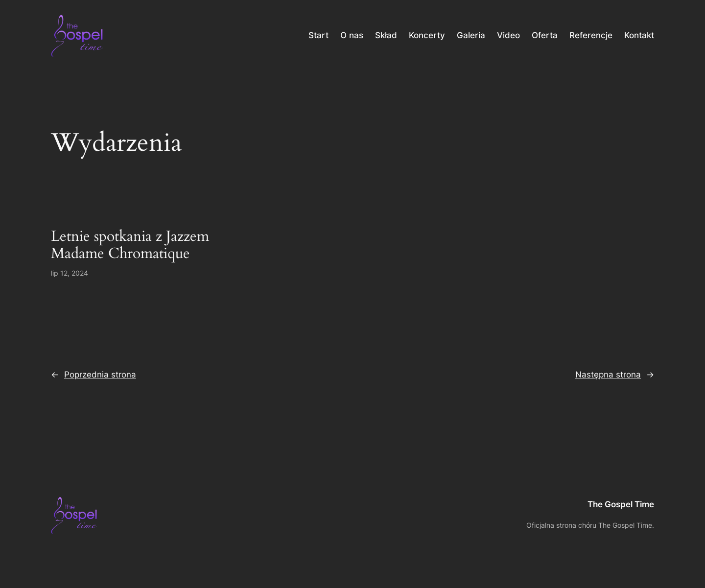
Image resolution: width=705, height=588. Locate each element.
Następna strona (615, 375)
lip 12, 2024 (70, 273)
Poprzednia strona (94, 375)
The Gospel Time (621, 504)
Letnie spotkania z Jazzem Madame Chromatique (130, 246)
